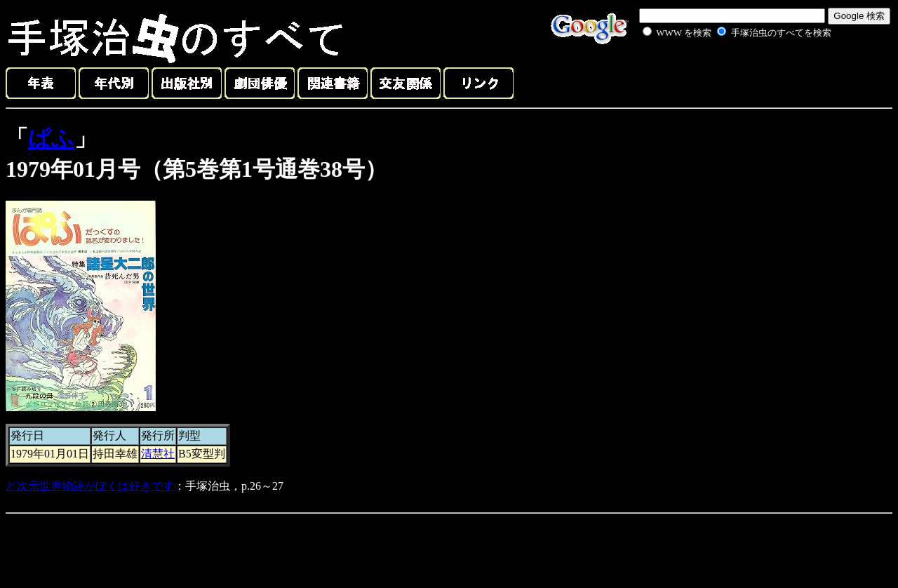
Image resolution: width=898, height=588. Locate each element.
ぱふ (51, 138)
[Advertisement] (721, 73)
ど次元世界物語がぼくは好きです (90, 486)
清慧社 (158, 454)
